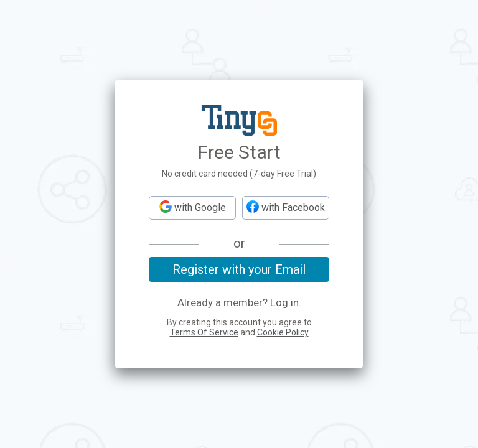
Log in (284, 303)
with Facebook (286, 207)
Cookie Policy (283, 332)
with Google (193, 207)
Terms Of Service (204, 332)
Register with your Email (239, 269)
